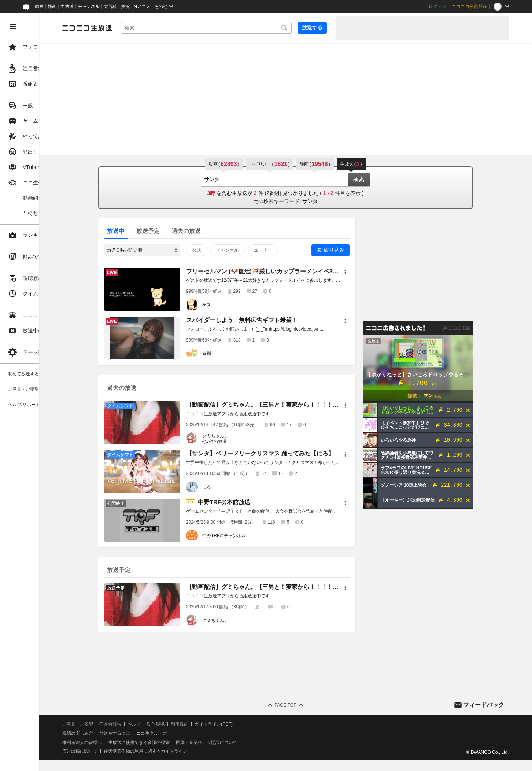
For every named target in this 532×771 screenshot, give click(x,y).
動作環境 (199, 724)
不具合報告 (154, 724)
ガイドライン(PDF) (257, 724)
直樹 (228, 354)
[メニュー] (367, 272)
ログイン (437, 7)
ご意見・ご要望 (121, 724)
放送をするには (158, 733)
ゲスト (230, 305)
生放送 (67, 7)
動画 (39, 7)
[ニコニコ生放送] (130, 28)
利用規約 (223, 724)
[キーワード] (228, 28)
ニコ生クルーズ (195, 733)
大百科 (110, 7)
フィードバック (484, 705)
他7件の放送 (236, 442)
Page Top (307, 705)
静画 (52, 7)
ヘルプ (177, 724)
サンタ (332, 201)
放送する (312, 27)
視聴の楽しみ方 (121, 733)
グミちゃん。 (237, 436)
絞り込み (356, 250)
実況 (125, 7)
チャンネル (89, 7)
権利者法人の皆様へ (125, 742)
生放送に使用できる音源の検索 (182, 742)
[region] (41, 392)
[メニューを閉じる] (13, 26)
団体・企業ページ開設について (250, 742)
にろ (228, 487)
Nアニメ (142, 7)
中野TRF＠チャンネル (246, 536)
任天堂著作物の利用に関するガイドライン (189, 751)
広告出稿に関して (123, 751)
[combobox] (228, 28)
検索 (380, 179)
